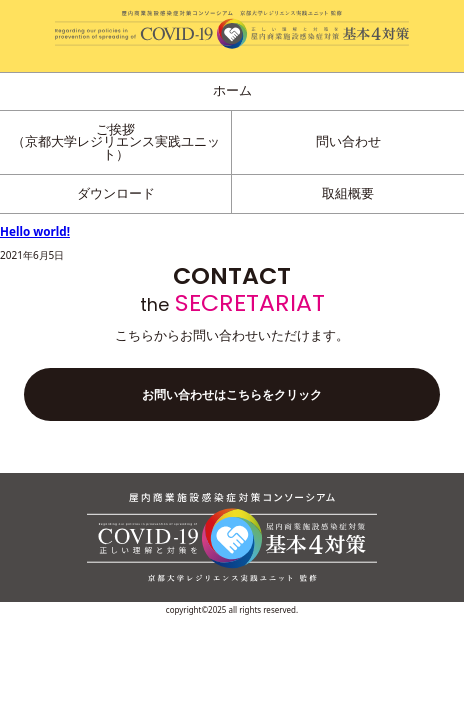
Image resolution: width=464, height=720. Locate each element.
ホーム (232, 90)
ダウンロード (116, 193)
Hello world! (35, 231)
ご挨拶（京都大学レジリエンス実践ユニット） (116, 142)
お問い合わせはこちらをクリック (232, 394)
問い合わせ (348, 141)
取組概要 (348, 193)
